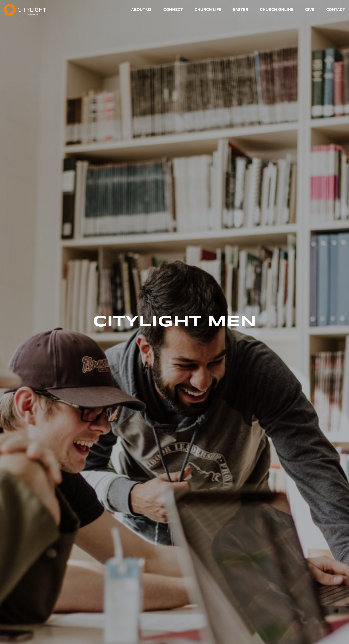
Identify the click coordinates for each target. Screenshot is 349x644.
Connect (173, 10)
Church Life (208, 10)
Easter (241, 10)
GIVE (310, 10)
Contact (336, 10)
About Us (141, 10)
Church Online (277, 10)
